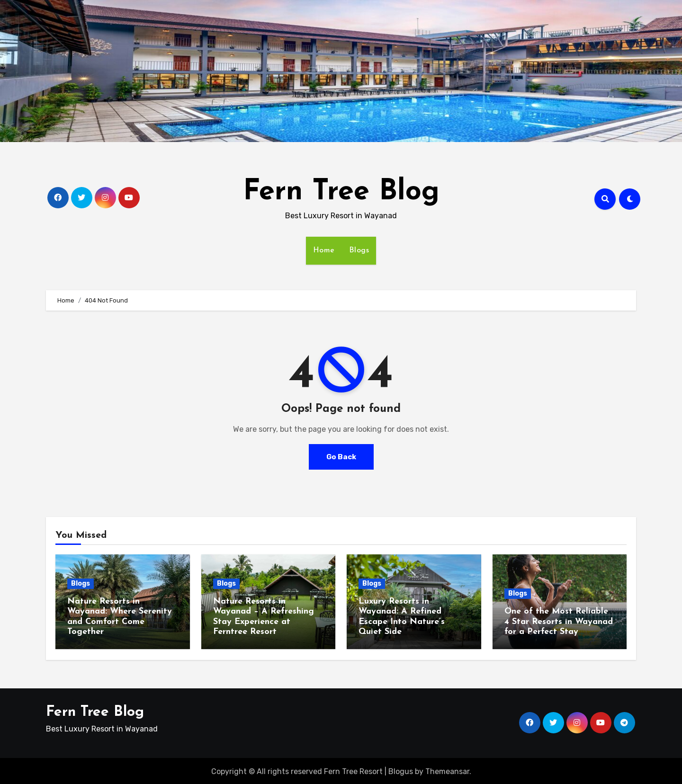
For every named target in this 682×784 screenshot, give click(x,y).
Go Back (341, 457)
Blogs (359, 250)
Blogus (401, 770)
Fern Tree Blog (341, 192)
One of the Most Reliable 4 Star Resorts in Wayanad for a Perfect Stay (559, 622)
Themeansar (447, 770)
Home (324, 250)
